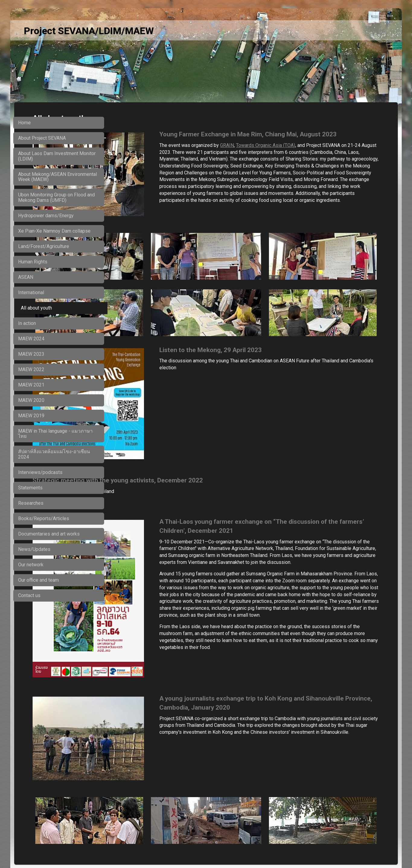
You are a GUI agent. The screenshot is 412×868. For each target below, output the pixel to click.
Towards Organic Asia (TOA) (325, 154)
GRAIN (286, 154)
